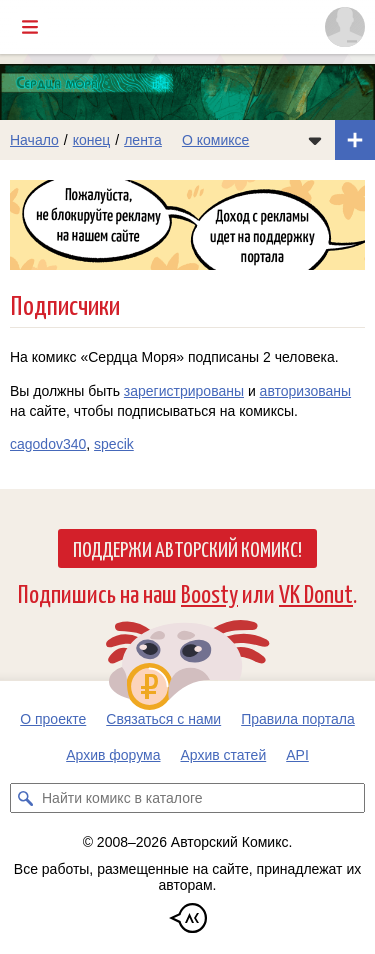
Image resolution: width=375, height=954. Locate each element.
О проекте (53, 719)
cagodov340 (48, 444)
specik (114, 444)
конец (92, 140)
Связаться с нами (163, 719)
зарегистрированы (184, 391)
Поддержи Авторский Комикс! (187, 548)
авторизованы (305, 391)
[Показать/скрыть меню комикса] (315, 140)
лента (143, 140)
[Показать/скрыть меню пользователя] (345, 27)
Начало (34, 140)
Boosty (209, 592)
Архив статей (224, 755)
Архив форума (113, 755)
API (297, 755)
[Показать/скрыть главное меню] (30, 27)
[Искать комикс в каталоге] (25, 798)
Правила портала (298, 719)
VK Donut (316, 592)
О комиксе (215, 140)
